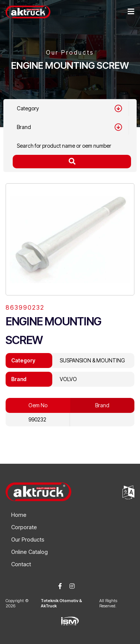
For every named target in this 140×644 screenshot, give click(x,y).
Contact (21, 564)
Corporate (24, 527)
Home (19, 515)
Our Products (28, 539)
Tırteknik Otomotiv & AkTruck (61, 603)
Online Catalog (29, 552)
